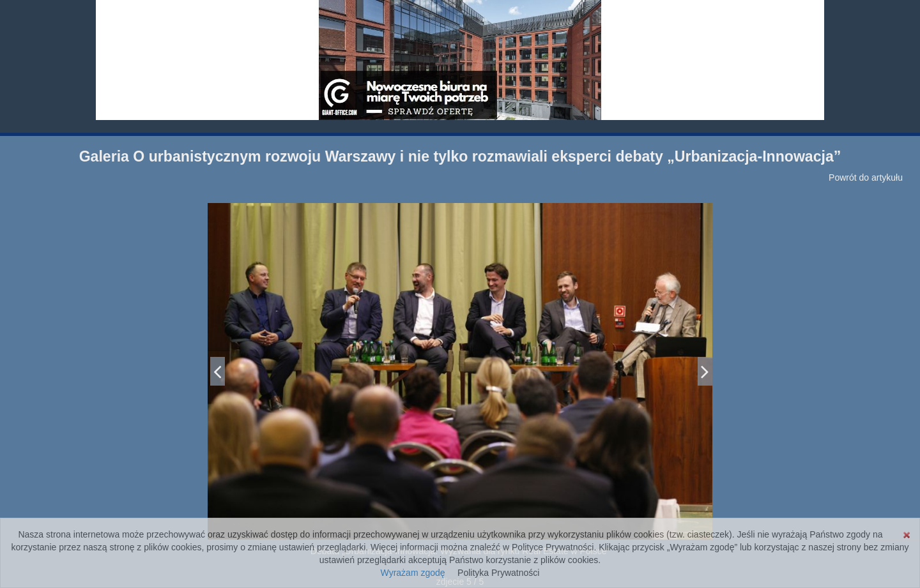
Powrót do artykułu (866, 177)
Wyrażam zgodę (413, 573)
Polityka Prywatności (498, 573)
